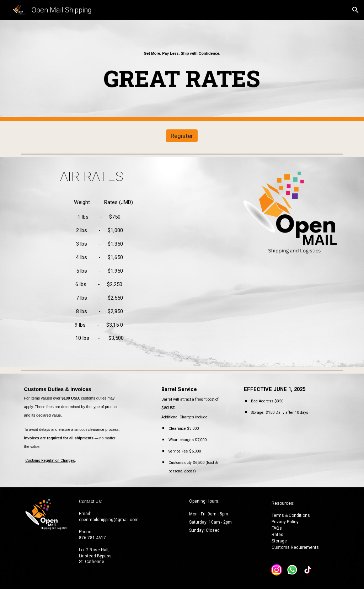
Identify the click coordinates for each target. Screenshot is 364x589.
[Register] (182, 136)
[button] (355, 10)
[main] (182, 70)
